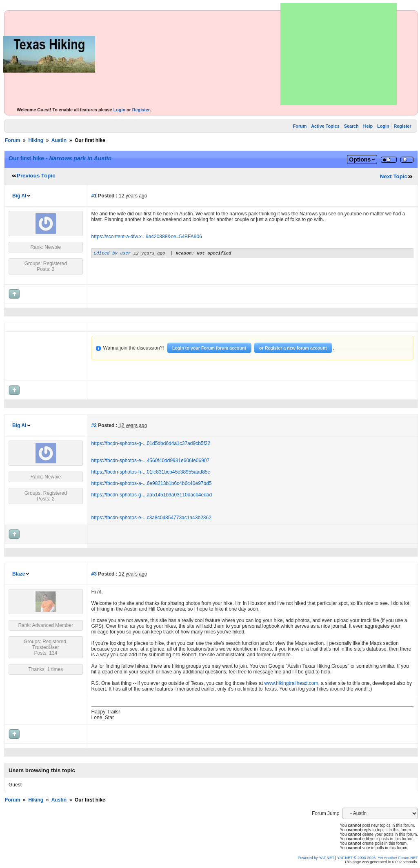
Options (360, 159)
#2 (94, 425)
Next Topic (394, 176)
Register (141, 110)
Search (351, 126)
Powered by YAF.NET (316, 858)
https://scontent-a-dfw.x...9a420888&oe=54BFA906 (147, 237)
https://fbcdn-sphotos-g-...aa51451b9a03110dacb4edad (152, 495)
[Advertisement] (339, 54)
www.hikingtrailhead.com (291, 683)
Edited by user (112, 254)
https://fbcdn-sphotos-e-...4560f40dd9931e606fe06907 (151, 461)
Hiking (36, 140)
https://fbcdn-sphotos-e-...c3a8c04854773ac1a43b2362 (151, 518)
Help (368, 126)
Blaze (19, 574)
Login (119, 110)
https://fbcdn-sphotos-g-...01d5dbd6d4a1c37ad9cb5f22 (151, 443)
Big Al (19, 196)
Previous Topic (36, 176)
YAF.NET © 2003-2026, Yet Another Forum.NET (378, 858)
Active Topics (325, 126)
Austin (59, 140)
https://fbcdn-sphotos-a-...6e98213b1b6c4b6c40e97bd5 (152, 483)
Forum (300, 126)
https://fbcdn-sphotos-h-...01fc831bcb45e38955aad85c (151, 472)
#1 (94, 196)
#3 (94, 574)
